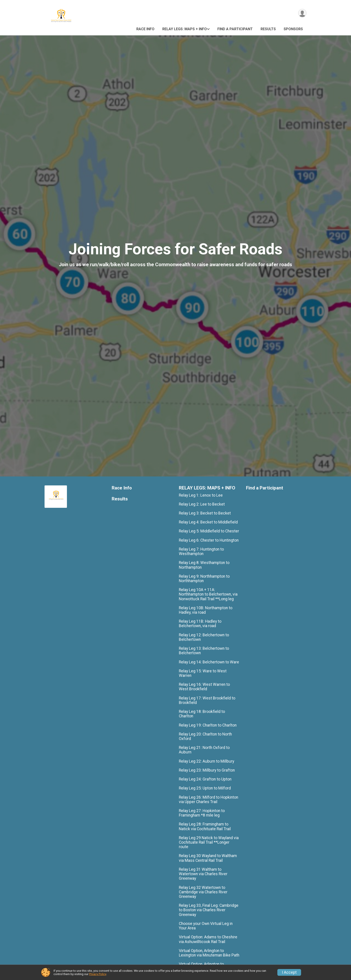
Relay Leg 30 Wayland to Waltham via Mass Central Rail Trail (208, 858)
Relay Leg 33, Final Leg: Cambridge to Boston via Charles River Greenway (209, 910)
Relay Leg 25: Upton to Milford (205, 788)
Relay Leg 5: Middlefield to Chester (209, 531)
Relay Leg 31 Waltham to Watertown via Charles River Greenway (203, 874)
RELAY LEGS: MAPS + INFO (185, 29)
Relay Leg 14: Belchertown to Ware (209, 662)
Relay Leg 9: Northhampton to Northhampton (204, 579)
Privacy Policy (98, 974)
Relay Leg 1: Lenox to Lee (201, 495)
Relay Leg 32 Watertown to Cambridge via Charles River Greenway (203, 892)
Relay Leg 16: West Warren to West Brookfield (204, 687)
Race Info (145, 29)
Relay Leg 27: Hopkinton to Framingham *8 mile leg (202, 813)
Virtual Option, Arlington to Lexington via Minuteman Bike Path (209, 953)
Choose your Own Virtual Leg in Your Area (206, 926)
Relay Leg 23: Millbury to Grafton (207, 770)
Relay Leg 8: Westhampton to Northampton (204, 565)
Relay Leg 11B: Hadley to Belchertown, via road (200, 624)
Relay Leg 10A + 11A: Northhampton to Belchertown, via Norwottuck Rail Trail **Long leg (208, 594)
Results (268, 29)
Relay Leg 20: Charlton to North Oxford (205, 736)
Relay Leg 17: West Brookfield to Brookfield (207, 700)
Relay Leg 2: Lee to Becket (202, 504)
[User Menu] (302, 13)
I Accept (289, 972)
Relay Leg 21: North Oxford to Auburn (204, 750)
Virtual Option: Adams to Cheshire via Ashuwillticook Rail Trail (208, 939)
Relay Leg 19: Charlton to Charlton (208, 725)
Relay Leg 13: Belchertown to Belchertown (204, 651)
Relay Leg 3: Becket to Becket (205, 513)
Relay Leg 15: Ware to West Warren (203, 673)
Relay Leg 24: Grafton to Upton (205, 779)
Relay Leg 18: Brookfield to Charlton (202, 714)
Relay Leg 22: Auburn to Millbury (207, 761)
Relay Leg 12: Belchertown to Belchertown (204, 637)
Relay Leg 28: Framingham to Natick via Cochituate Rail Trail (205, 826)
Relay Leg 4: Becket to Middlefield (208, 522)
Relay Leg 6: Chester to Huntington (209, 540)
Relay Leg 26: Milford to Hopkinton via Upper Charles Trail (209, 800)
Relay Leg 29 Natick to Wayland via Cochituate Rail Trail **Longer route (209, 842)
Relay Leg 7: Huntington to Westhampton (201, 551)
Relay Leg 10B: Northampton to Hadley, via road (206, 610)
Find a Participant (235, 29)
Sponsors (293, 29)
